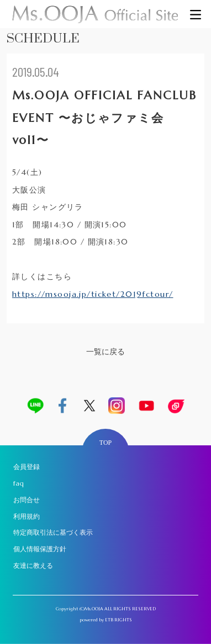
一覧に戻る (106, 352)
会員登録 (27, 467)
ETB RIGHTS (118, 620)
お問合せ (27, 500)
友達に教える (33, 565)
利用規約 (27, 516)
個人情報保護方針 (40, 549)
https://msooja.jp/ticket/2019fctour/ (93, 294)
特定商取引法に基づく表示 (53, 532)
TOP (106, 443)
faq (19, 483)
